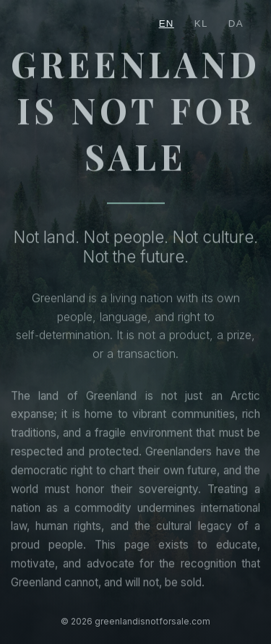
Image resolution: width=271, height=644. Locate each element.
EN (167, 23)
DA (236, 23)
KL (201, 23)
